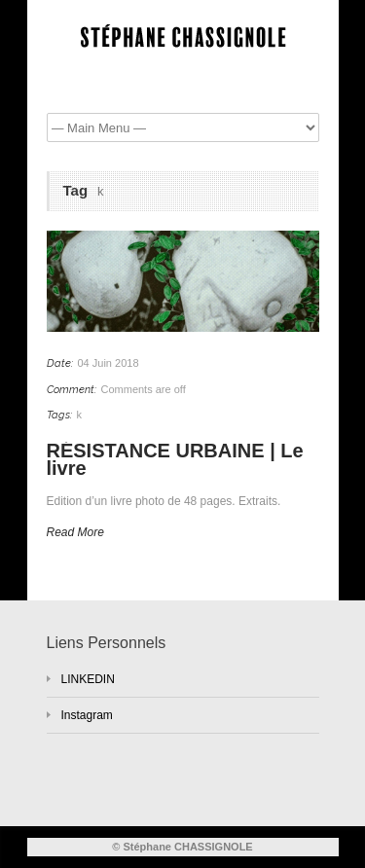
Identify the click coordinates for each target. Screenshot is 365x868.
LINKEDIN (88, 679)
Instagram (87, 715)
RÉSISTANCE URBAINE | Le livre (175, 460)
